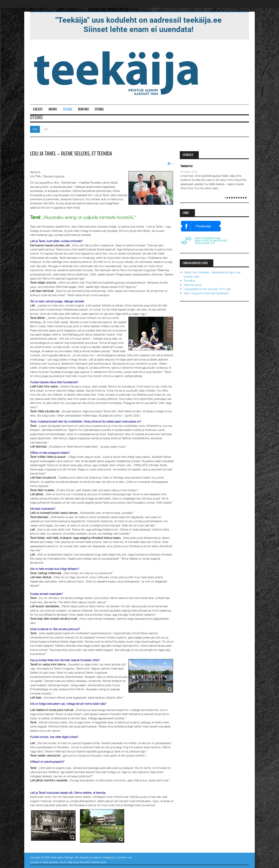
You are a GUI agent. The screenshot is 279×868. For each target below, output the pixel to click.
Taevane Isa (186, 166)
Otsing (99, 109)
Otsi (35, 129)
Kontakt (84, 109)
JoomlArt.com (124, 857)
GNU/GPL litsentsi (89, 862)
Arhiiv (53, 109)
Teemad (68, 109)
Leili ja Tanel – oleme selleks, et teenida (71, 154)
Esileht (38, 109)
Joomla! (34, 862)
